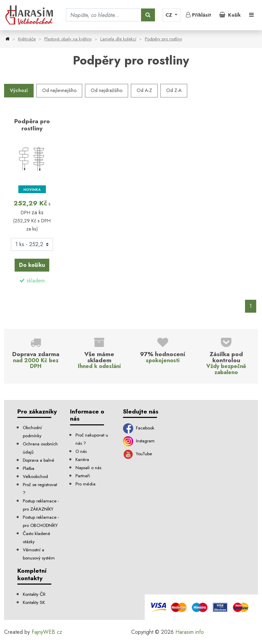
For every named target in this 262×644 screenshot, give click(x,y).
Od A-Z (144, 90)
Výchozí (19, 90)
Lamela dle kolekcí (118, 39)
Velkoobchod (35, 476)
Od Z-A (174, 90)
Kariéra (82, 459)
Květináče (27, 39)
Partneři (83, 476)
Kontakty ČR (34, 594)
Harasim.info (190, 632)
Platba (29, 468)
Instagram (139, 441)
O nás (81, 451)
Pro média (85, 484)
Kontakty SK (34, 602)
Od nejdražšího (107, 90)
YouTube (137, 454)
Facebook (139, 428)
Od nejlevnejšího (59, 90)
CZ (169, 15)
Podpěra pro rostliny (32, 125)
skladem (36, 281)
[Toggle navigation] (251, 15)
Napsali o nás (88, 468)
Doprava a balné (39, 460)
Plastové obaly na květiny (68, 39)
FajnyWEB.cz (47, 632)
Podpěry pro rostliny (163, 39)
